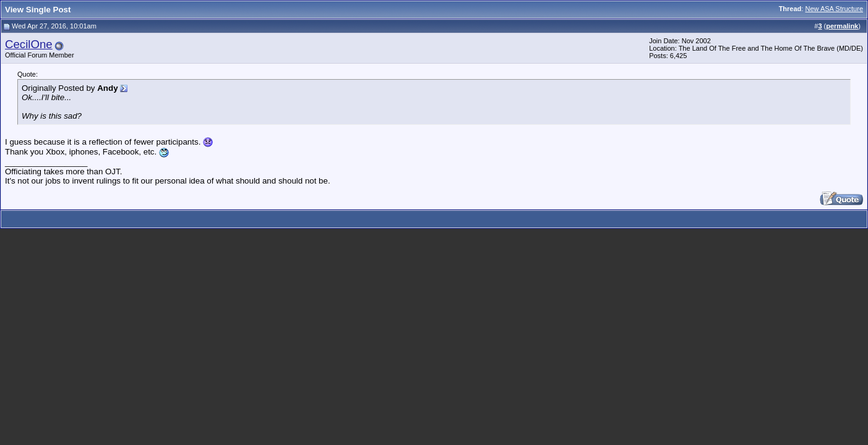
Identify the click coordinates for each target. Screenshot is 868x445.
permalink (842, 26)
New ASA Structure (834, 9)
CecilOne (29, 44)
